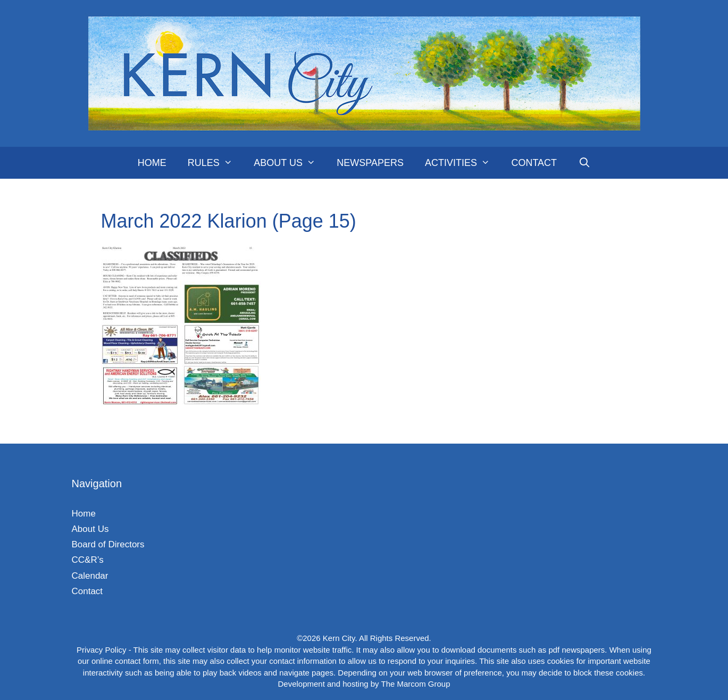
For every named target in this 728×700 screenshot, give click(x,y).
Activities (463, 163)
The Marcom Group (415, 684)
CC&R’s (88, 560)
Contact (534, 163)
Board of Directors (108, 544)
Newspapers (370, 163)
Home (152, 163)
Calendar (90, 576)
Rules (215, 163)
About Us (290, 163)
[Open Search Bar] (584, 163)
